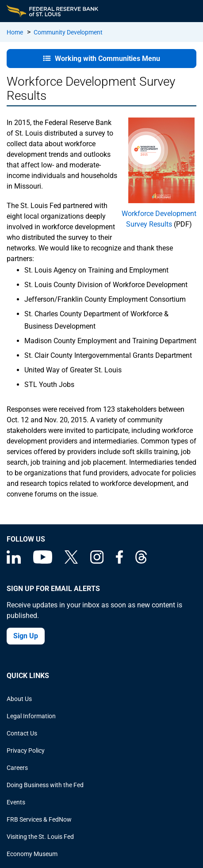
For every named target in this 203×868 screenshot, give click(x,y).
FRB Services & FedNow (39, 819)
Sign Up (26, 636)
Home (15, 32)
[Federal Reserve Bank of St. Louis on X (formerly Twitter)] (71, 561)
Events (16, 802)
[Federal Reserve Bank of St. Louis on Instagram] (97, 561)
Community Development (68, 32)
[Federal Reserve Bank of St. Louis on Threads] (141, 561)
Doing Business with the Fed (45, 785)
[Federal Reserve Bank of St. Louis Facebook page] (119, 561)
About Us (19, 699)
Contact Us (22, 733)
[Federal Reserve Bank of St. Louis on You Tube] (43, 561)
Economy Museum (32, 854)
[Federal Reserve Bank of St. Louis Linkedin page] (14, 561)
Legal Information (31, 716)
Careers (17, 768)
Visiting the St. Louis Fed (40, 837)
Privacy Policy (26, 750)
